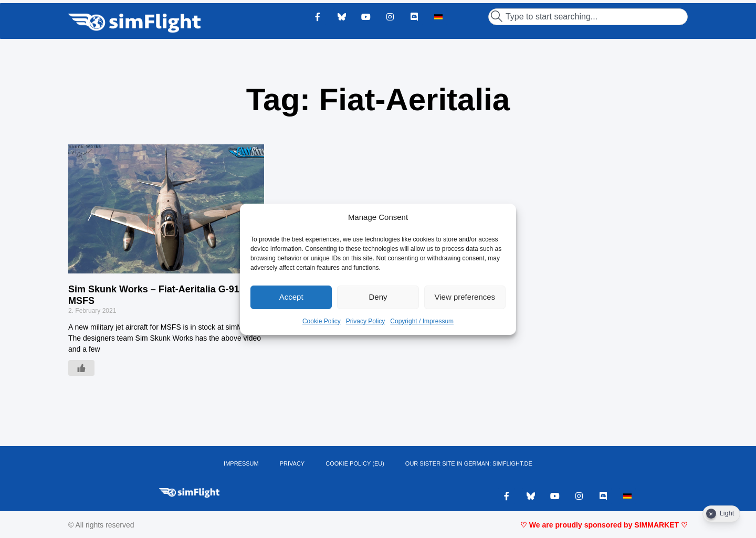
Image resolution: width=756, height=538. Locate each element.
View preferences (465, 297)
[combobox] (588, 17)
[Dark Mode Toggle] (721, 514)
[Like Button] (81, 368)
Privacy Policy (366, 321)
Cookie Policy (322, 321)
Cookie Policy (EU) (355, 463)
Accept (291, 297)
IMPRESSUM (241, 463)
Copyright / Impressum (422, 321)
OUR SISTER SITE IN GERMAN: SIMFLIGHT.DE (469, 463)
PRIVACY (292, 463)
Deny (378, 297)
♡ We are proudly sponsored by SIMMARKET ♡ (604, 525)
